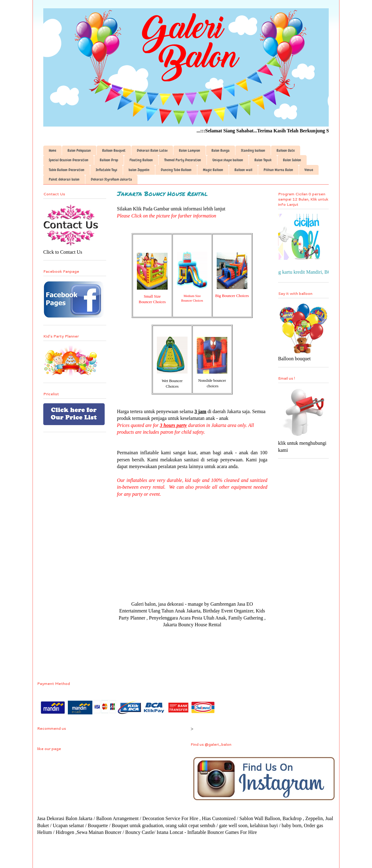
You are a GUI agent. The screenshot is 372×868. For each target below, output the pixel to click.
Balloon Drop (109, 160)
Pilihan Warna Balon (278, 170)
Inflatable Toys (107, 170)
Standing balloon (253, 151)
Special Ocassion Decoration (69, 160)
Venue (309, 170)
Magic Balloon (213, 170)
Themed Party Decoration (183, 160)
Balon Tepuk (263, 160)
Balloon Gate (286, 151)
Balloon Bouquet (114, 151)
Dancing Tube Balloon (176, 170)
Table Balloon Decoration (67, 170)
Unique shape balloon (228, 160)
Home (52, 151)
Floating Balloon (141, 160)
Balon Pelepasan (79, 151)
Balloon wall (243, 170)
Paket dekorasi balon (64, 179)
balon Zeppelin (139, 170)
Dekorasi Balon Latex (152, 151)
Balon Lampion (190, 151)
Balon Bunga (221, 151)
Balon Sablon (292, 160)
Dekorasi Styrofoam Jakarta (111, 179)
